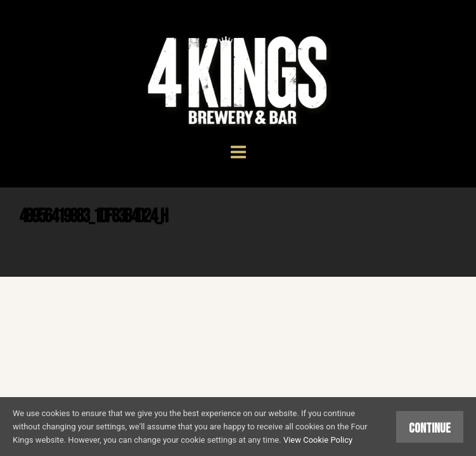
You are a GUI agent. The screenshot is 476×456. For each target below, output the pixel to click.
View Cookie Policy (318, 440)
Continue (430, 428)
